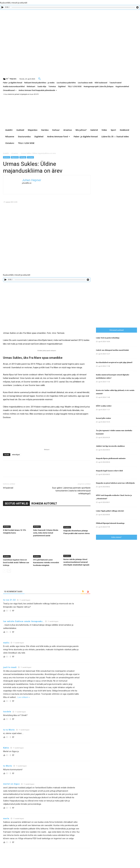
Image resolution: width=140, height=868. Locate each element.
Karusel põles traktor (103, 418)
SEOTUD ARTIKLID (16, 504)
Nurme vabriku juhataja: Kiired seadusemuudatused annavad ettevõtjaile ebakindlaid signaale (76, 562)
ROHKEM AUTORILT (44, 504)
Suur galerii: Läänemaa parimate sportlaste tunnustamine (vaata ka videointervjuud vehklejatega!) (71, 491)
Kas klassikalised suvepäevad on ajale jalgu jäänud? (114, 362)
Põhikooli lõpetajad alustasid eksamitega (110, 523)
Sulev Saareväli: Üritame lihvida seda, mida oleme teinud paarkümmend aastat (46, 533)
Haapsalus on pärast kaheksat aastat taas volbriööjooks (115, 483)
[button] (40, 79)
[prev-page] (5, 571)
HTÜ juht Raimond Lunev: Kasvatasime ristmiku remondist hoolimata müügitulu (46, 563)
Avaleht (6, 153)
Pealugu (23, 157)
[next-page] (9, 571)
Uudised (30, 157)
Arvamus (15, 153)
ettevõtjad (16, 455)
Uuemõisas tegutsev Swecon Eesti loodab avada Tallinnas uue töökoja (16, 563)
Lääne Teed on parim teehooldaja (108, 338)
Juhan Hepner (32, 180)
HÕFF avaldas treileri (104, 406)
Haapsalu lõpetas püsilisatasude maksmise (111, 458)
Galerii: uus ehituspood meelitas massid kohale (112, 350)
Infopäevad (8, 488)
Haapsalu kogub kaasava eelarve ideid (109, 471)
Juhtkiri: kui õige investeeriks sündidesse (110, 446)
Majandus (15, 157)
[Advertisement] (118, 271)
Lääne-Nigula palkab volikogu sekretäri (110, 511)
